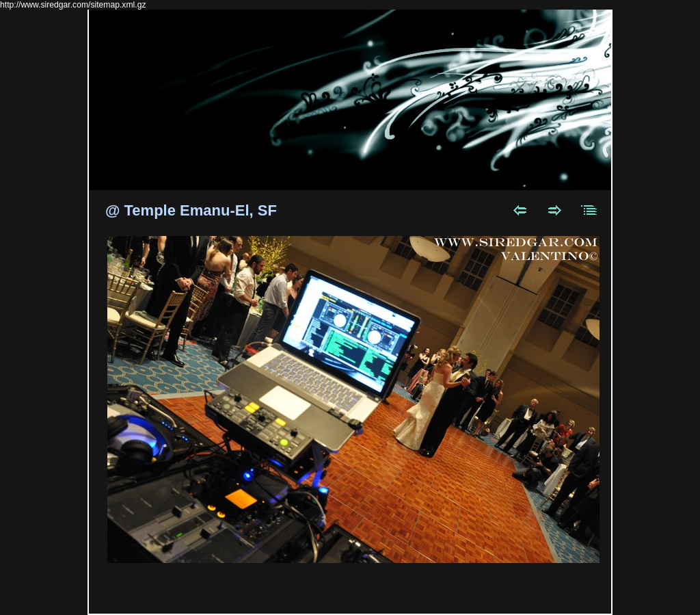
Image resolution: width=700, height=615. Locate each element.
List (590, 210)
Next (555, 210)
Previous (520, 210)
